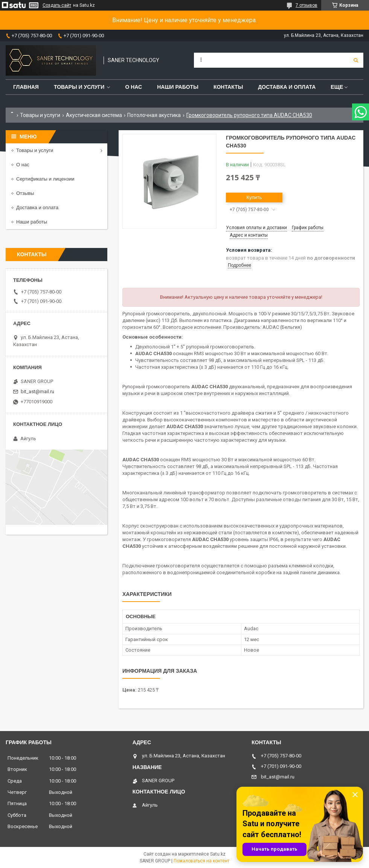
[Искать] (356, 60)
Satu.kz (218, 854)
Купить (254, 197)
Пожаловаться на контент (201, 861)
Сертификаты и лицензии (45, 179)
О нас (133, 87)
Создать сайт (57, 5)
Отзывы (25, 193)
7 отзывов (306, 5)
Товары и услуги (79, 87)
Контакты (228, 87)
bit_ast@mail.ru (37, 391)
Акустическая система (94, 115)
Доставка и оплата (287, 87)
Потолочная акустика (154, 115)
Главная (26, 87)
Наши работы (178, 87)
